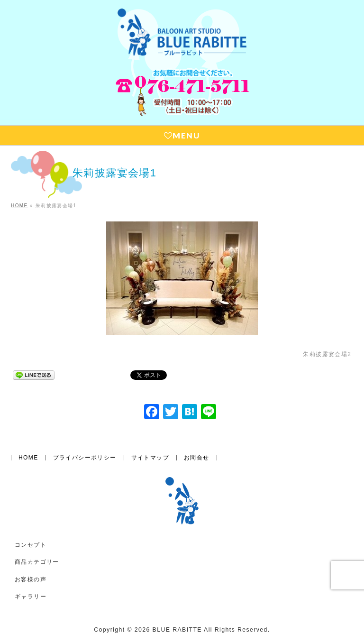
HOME (28, 458)
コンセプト (31, 545)
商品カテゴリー (37, 562)
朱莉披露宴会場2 (327, 354)
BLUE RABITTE (177, 630)
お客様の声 (31, 579)
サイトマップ (150, 458)
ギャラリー (31, 597)
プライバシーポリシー (85, 458)
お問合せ (197, 458)
